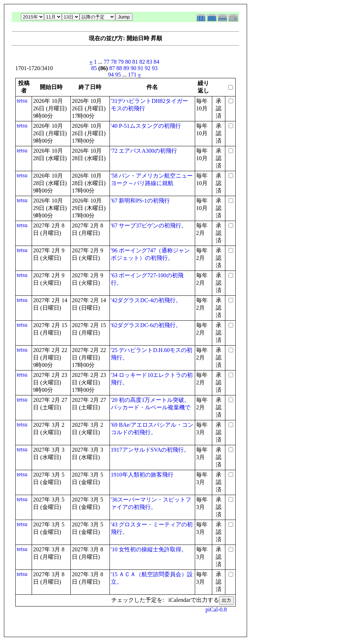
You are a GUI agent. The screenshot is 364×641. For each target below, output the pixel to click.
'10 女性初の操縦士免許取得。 (149, 549)
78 (114, 62)
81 (135, 62)
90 (133, 68)
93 (155, 68)
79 (121, 62)
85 (94, 68)
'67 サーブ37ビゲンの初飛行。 (149, 225)
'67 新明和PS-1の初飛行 (140, 201)
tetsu (22, 101)
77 (107, 62)
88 (119, 68)
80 (128, 62)
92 (148, 68)
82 (142, 62)
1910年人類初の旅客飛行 (142, 475)
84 (156, 62)
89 (126, 68)
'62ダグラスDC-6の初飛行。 (146, 325)
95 (118, 75)
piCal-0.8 (216, 610)
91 (140, 68)
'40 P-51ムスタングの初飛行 (146, 126)
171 (132, 75)
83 (149, 62)
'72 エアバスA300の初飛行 (144, 151)
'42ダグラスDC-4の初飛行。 (146, 300)
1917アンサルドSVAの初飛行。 (150, 450)
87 (112, 68)
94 (111, 75)
